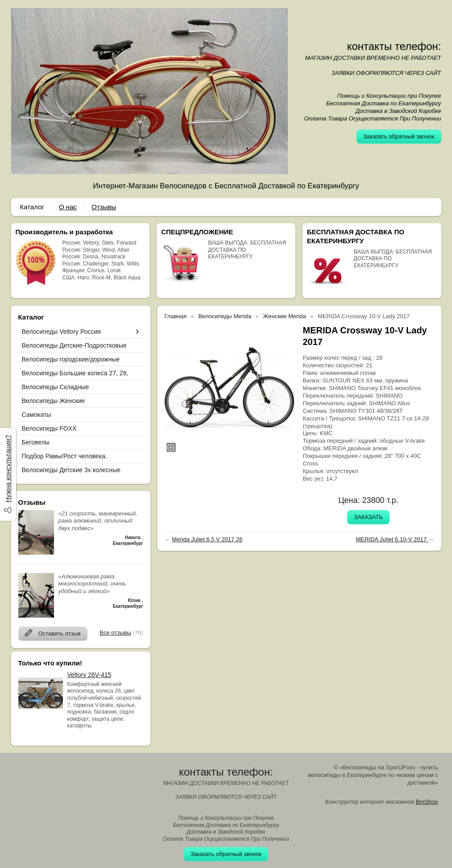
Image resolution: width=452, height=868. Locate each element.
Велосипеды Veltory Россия (61, 332)
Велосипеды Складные (56, 387)
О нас (68, 207)
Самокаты (37, 415)
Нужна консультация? (8, 469)
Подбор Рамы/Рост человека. (64, 456)
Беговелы (36, 442)
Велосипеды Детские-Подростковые (74, 345)
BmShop (427, 802)
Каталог (32, 207)
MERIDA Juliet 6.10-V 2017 (392, 539)
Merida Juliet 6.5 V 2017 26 (207, 539)
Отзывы (104, 207)
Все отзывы (115, 633)
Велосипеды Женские (54, 401)
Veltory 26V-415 (89, 675)
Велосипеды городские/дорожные (71, 359)
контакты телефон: (394, 46)
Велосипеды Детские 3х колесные (71, 470)
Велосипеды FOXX (49, 428)
